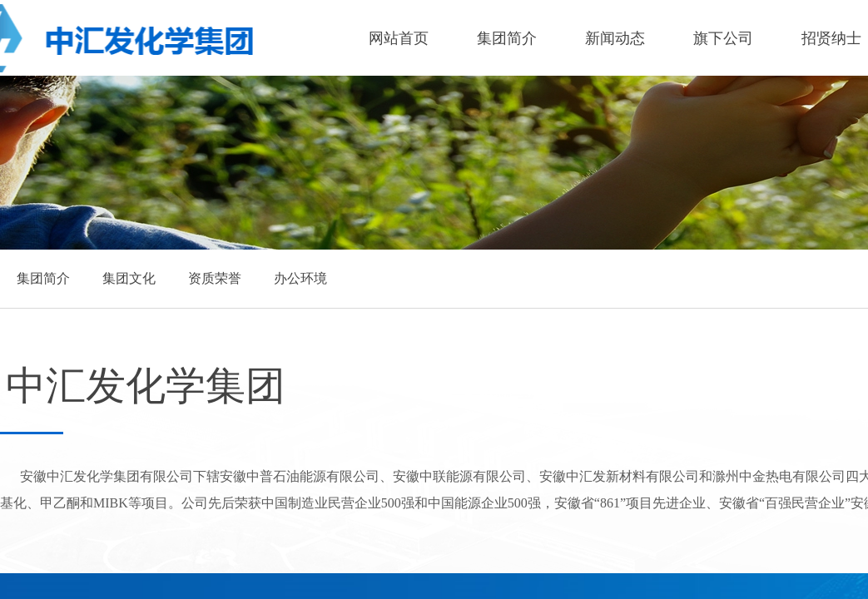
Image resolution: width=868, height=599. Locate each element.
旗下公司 (723, 38)
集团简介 (507, 38)
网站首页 (399, 38)
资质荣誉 (215, 278)
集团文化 (129, 278)
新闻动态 (615, 38)
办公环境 (300, 278)
